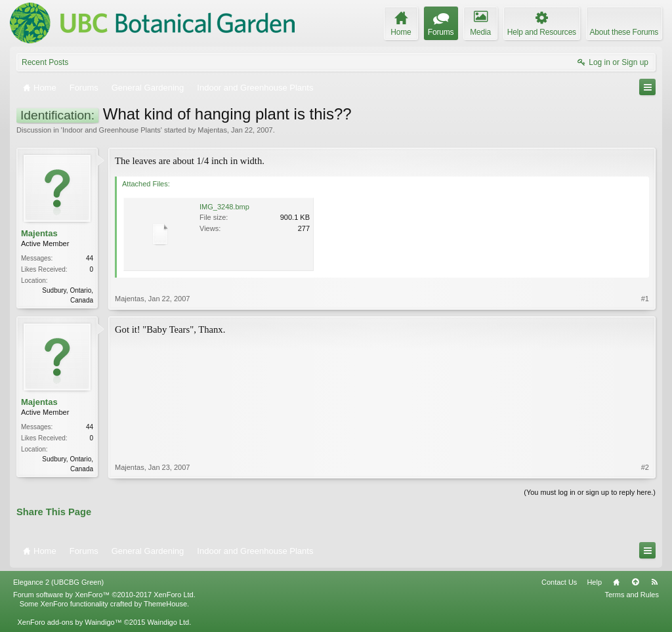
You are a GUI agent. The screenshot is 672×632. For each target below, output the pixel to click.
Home (616, 582)
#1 (645, 299)
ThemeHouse (165, 604)
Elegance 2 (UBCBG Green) (58, 582)
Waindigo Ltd (168, 622)
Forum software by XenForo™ (104, 595)
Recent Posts (45, 62)
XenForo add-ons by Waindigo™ (69, 622)
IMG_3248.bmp (224, 207)
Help (594, 582)
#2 (645, 467)
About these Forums (624, 32)
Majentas (212, 130)
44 (90, 258)
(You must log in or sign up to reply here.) (590, 492)
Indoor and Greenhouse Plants (112, 130)
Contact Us (559, 582)
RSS (654, 582)
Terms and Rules (632, 595)
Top (635, 582)
